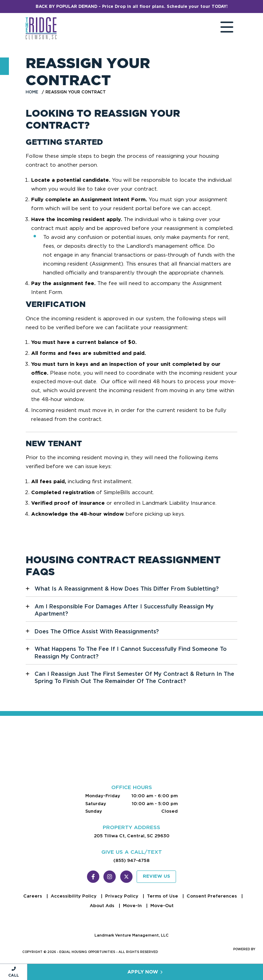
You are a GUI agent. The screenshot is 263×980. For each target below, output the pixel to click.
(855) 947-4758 (131, 860)
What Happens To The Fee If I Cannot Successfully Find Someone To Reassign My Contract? (131, 653)
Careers (33, 896)
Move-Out (162, 906)
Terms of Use (163, 896)
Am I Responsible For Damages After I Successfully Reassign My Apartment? (124, 610)
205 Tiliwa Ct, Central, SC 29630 (132, 836)
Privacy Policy (122, 896)
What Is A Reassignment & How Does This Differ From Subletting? (127, 589)
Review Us (156, 876)
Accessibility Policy (74, 896)
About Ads (103, 906)
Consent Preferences (212, 896)
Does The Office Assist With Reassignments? (97, 631)
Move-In (133, 906)
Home (32, 92)
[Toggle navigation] (220, 28)
